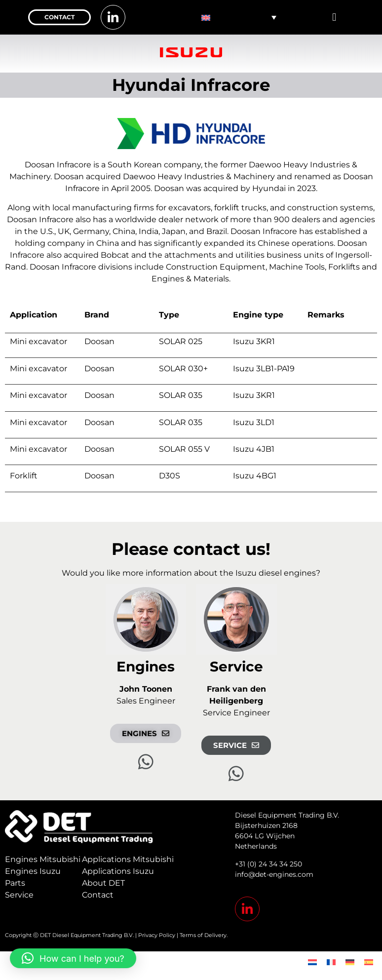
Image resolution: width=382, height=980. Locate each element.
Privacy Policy (157, 935)
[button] (334, 18)
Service (19, 895)
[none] (239, 17)
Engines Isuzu (33, 871)
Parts (15, 883)
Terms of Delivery (203, 935)
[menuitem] (239, 17)
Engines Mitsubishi (43, 859)
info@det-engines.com (274, 874)
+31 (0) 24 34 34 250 (268, 864)
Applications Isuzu (118, 871)
